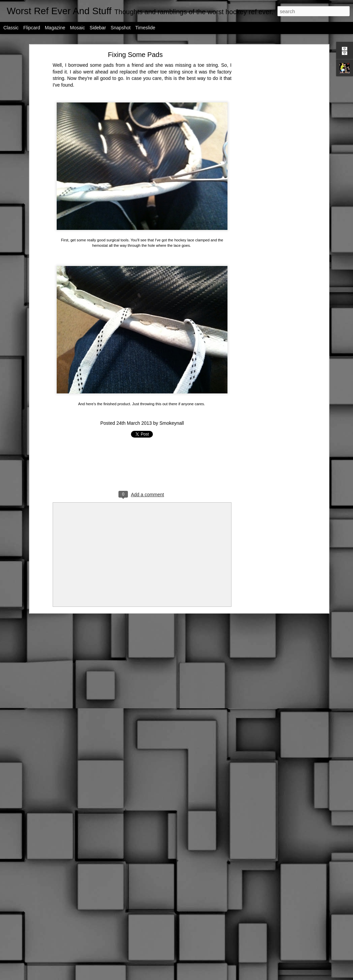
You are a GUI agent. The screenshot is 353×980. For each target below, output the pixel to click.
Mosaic (77, 28)
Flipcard (32, 28)
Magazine (55, 28)
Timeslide (145, 28)
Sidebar (98, 28)
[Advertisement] (269, 160)
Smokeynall (171, 423)
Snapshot (121, 28)
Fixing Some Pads (135, 55)
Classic (11, 28)
